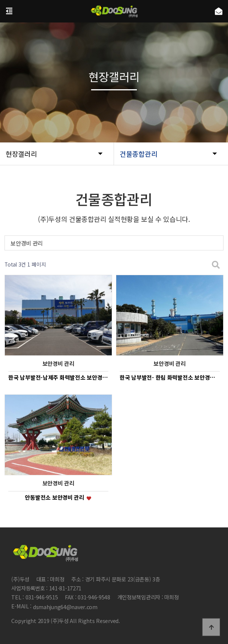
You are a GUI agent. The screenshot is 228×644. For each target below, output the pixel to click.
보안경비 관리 (27, 243)
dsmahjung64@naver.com (65, 607)
